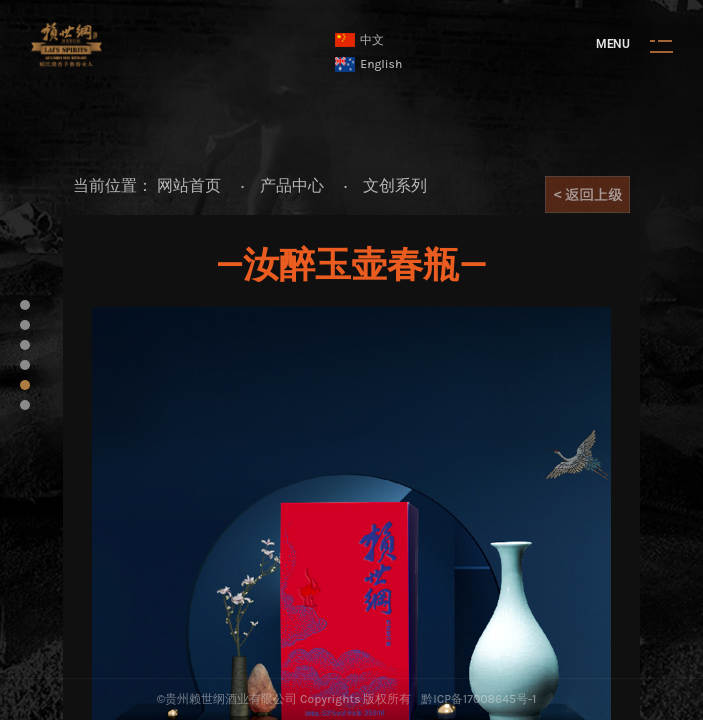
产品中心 (292, 185)
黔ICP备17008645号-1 (478, 699)
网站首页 (189, 185)
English (368, 64)
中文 (359, 40)
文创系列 (395, 185)
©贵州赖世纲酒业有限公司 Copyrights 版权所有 (284, 699)
